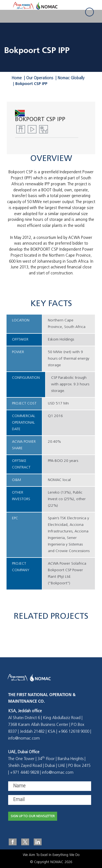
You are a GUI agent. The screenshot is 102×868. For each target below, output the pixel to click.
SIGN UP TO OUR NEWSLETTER (33, 816)
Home (17, 78)
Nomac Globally (71, 78)
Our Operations (40, 78)
